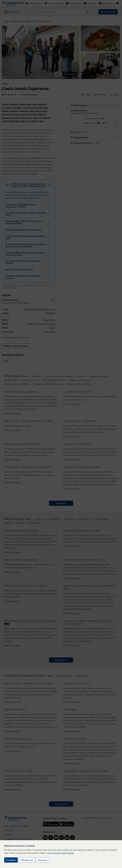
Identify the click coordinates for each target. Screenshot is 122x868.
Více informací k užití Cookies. (61, 853)
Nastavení (43, 860)
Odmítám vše (27, 860)
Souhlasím (11, 860)
